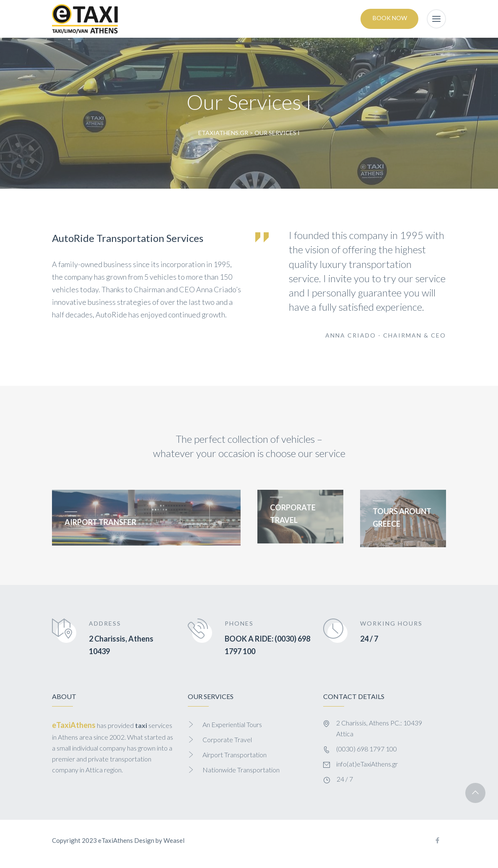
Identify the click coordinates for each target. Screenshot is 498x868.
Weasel (174, 840)
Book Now (390, 18)
